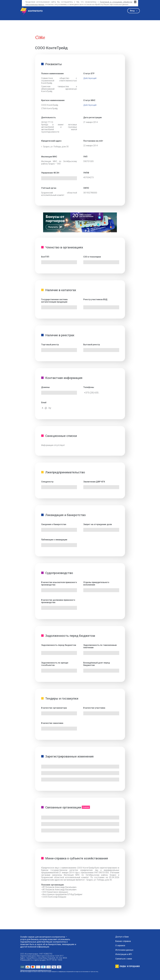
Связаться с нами (124, 959)
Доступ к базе (122, 937)
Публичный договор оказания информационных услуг (36, 970)
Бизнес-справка (123, 941)
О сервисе (120, 946)
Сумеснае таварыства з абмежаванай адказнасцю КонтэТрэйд (59, 89)
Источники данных (124, 950)
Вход (132, 11)
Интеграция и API (124, 954)
